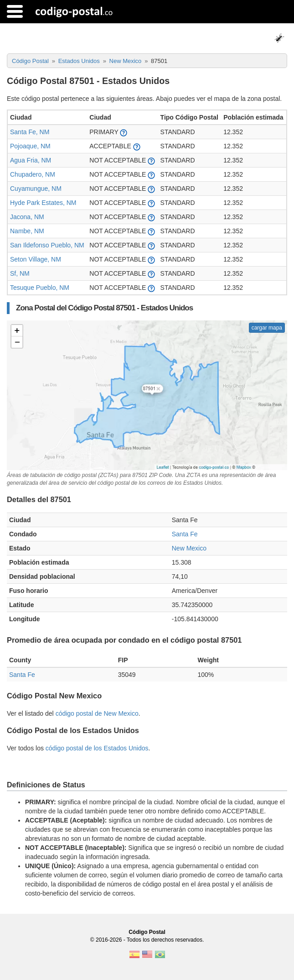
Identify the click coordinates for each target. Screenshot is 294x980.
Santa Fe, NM (30, 132)
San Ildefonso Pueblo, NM (47, 245)
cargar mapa (267, 328)
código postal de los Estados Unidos (97, 748)
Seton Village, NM (36, 259)
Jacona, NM (27, 217)
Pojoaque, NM (30, 146)
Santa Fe (185, 534)
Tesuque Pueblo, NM (40, 288)
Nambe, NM (27, 231)
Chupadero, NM (33, 174)
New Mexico (189, 548)
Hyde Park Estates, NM (43, 203)
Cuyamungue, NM (36, 189)
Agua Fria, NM (31, 160)
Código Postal (147, 932)
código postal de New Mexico (97, 713)
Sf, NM (20, 273)
